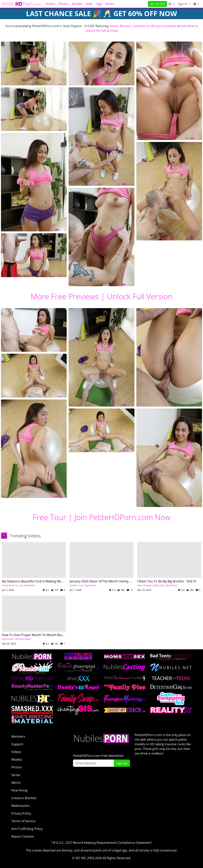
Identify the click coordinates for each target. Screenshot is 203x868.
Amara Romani (120, 26)
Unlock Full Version (140, 296)
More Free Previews (65, 296)
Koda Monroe (10, 585)
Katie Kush (8, 639)
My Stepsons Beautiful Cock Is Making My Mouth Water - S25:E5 (47, 581)
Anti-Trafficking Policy (27, 829)
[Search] (172, 4)
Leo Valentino (27, 585)
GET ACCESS (157, 4)
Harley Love (76, 585)
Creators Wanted (24, 798)
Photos (64, 4)
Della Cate (159, 585)
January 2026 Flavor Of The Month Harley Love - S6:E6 (108, 581)
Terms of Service (23, 821)
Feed (89, 4)
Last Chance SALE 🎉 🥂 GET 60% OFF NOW (101, 14)
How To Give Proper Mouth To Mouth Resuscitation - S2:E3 (44, 635)
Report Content (23, 836)
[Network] (196, 4)
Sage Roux (90, 585)
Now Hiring (19, 790)
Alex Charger (145, 585)
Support (17, 744)
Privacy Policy (21, 813)
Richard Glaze (23, 639)
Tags (99, 4)
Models (77, 4)
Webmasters (21, 806)
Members (18, 736)
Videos (50, 4)
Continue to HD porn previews (155, 26)
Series (110, 4)
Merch (16, 783)
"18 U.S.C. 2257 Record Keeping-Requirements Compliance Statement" (101, 843)
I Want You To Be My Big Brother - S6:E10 (167, 581)
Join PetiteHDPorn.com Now (122, 517)
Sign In (183, 4)
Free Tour (49, 517)
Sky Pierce (171, 585)
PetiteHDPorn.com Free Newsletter (99, 756)
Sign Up (122, 763)
